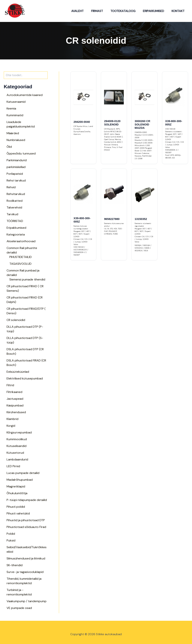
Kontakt (179, 11)
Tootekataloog (127, 11)
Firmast (102, 11)
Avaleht (84, 11)
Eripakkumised (156, 11)
